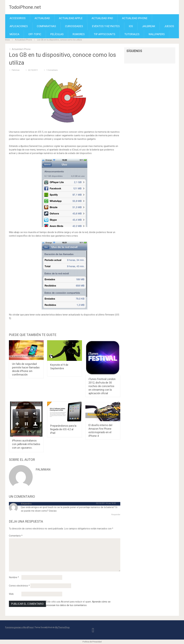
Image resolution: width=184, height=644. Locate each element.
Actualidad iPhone (135, 18)
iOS (131, 26)
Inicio (8, 40)
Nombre (14, 577)
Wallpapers (157, 34)
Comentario (16, 536)
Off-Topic (35, 34)
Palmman (16, 70)
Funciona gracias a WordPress (19, 627)
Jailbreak (149, 26)
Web (11, 594)
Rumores (79, 34)
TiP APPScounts (104, 34)
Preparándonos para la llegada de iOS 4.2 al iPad (63, 429)
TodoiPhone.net (25, 7)
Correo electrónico (19, 586)
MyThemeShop (62, 627)
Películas (57, 34)
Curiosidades (74, 26)
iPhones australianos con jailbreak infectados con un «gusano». (26, 444)
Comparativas (46, 26)
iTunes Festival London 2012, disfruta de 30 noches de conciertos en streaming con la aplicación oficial (102, 386)
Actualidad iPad (102, 18)
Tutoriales (132, 34)
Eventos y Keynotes (106, 26)
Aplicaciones (19, 26)
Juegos (169, 26)
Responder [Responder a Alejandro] (116, 515)
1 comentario (52, 70)
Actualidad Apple (71, 18)
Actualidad (42, 18)
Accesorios (18, 18)
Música (14, 34)
